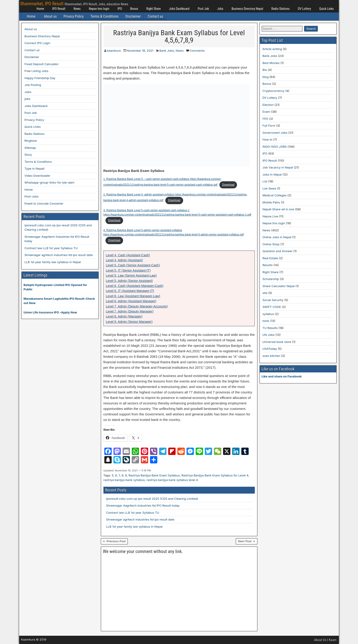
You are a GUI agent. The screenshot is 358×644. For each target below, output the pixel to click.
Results (268, 265)
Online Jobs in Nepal (277, 237)
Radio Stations (280, 9)
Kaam (333, 640)
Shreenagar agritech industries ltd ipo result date (140, 519)
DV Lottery (305, 9)
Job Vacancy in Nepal (278, 167)
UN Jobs (269, 335)
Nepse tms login (99, 9)
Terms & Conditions (104, 16)
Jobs (220, 9)
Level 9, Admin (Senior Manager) (129, 322)
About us (50, 16)
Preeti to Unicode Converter (44, 203)
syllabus (268, 314)
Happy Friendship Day (40, 78)
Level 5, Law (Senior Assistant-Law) (131, 275)
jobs (27, 99)
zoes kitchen (271, 356)
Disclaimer (133, 16)
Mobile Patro (271, 202)
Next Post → (247, 541)
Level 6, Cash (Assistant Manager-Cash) (135, 286)
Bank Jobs (167, 51)
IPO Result (59, 9)
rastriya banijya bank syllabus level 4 (172, 480)
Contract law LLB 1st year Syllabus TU (133, 513)
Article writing (272, 49)
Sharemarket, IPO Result (42, 4)
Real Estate (270, 258)
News (77, 9)
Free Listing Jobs (36, 71)
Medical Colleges (275, 195)
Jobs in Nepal (272, 174)
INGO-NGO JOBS (275, 147)
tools (266, 321)
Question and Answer (278, 251)
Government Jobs (275, 133)
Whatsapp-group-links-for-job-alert (49, 182)
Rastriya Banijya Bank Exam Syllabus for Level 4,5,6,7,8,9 (179, 36)
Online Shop (271, 244)
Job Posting (33, 85)
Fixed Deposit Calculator (42, 64)
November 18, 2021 (140, 51)
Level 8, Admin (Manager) (124, 316)
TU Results (270, 328)
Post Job (203, 9)
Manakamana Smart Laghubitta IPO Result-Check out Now (59, 301)
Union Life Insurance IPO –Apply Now (50, 312)
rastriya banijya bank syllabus (124, 480)
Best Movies (271, 63)
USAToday (270, 349)
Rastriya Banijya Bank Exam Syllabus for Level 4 (215, 475)
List (265, 181)
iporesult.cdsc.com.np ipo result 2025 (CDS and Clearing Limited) (152, 499)
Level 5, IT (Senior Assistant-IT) (128, 270)
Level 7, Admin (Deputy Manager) (130, 311)
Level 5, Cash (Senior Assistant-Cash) (133, 265)
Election (268, 105)
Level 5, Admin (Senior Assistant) (129, 281)
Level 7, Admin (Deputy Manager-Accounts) (137, 306)
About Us (320, 640)
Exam (266, 112)
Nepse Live (270, 216)
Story (28, 155)
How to (267, 139)
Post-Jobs (32, 196)
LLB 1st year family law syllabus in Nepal (134, 526)
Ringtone (31, 141)
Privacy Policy (74, 16)
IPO (120, 9)
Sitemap (30, 148)
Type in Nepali (34, 168)
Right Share (154, 9)
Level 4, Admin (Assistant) (124, 260)
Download (228, 185)
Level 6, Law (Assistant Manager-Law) (133, 296)
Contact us (155, 16)
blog (266, 77)
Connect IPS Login (37, 43)
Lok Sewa (269, 188)
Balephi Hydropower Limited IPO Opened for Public (55, 287)
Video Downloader (37, 176)
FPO (266, 119)
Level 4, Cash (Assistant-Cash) (128, 255)
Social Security (273, 300)
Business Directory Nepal (247, 9)
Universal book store (277, 342)
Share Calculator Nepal (279, 286)
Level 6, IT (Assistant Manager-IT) (130, 291)
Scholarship (271, 279)
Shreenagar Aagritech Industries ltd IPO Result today (143, 505)
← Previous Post (114, 541)
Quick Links (326, 9)
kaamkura (114, 51)
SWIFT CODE (272, 307)
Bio (265, 70)
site (265, 293)
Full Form (269, 126)
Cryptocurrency (274, 91)
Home (40, 9)
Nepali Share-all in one (278, 209)
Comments (197, 51)
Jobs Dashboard (179, 9)
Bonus (134, 9)
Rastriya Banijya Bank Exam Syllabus (154, 475)
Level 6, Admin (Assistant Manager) (131, 301)
